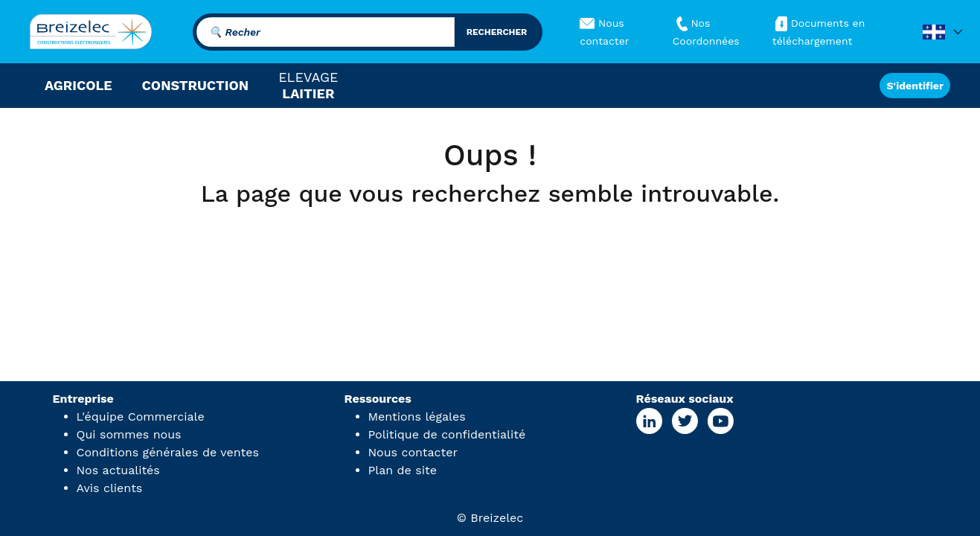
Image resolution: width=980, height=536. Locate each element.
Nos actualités (118, 470)
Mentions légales (417, 417)
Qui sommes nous (129, 434)
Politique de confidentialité (447, 434)
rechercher (497, 32)
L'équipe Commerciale (141, 417)
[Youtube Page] (720, 421)
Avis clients (110, 488)
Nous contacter (413, 452)
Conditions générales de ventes (168, 452)
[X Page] (685, 421)
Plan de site (403, 470)
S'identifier (915, 86)
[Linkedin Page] (649, 421)
